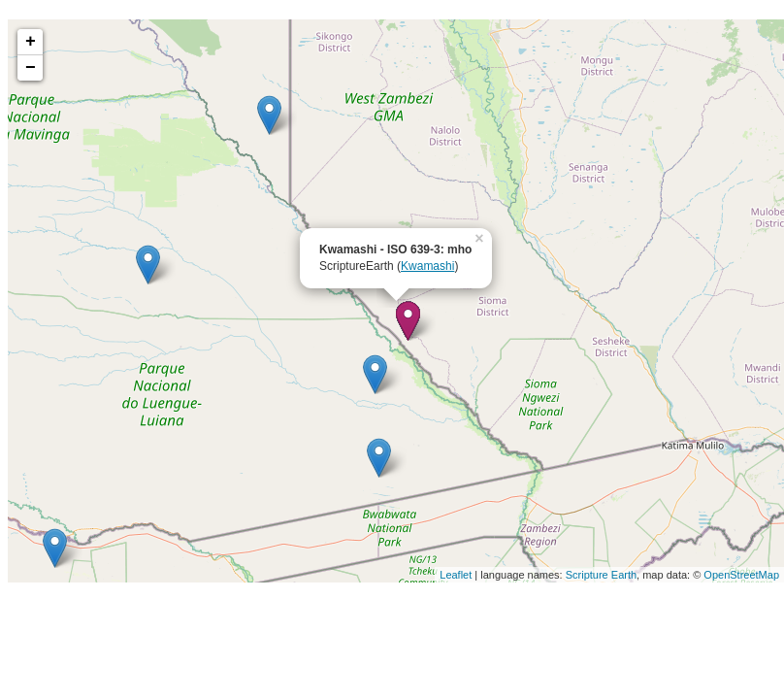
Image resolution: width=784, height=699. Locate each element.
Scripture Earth (601, 575)
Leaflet (456, 575)
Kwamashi (427, 266)
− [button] (31, 68)
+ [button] (31, 42)
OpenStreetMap (741, 575)
